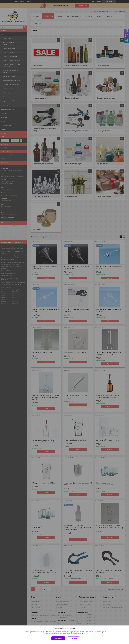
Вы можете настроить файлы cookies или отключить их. (64, 634)
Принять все (58, 638)
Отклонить (73, 638)
